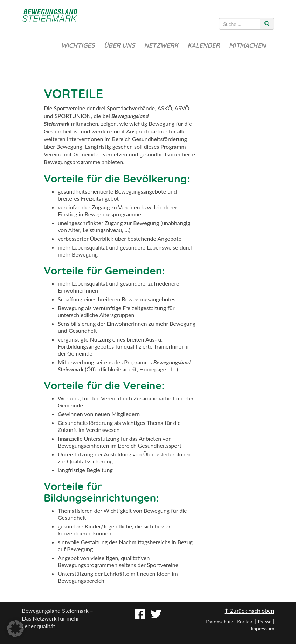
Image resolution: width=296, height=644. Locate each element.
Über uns (119, 45)
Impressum (263, 628)
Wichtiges (78, 45)
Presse (264, 621)
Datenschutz (219, 621)
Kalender (204, 45)
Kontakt (245, 621)
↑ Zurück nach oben (249, 611)
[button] (15, 629)
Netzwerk (161, 45)
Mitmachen (247, 45)
